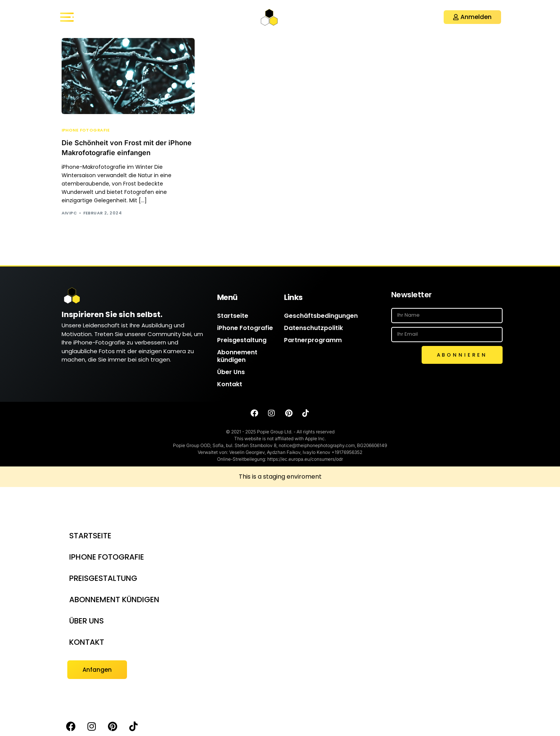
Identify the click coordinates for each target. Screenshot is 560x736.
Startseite (233, 316)
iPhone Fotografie (86, 130)
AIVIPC (69, 213)
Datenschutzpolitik (313, 328)
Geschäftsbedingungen (321, 316)
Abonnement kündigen (237, 356)
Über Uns (231, 372)
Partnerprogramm (313, 340)
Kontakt (230, 384)
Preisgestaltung (242, 340)
